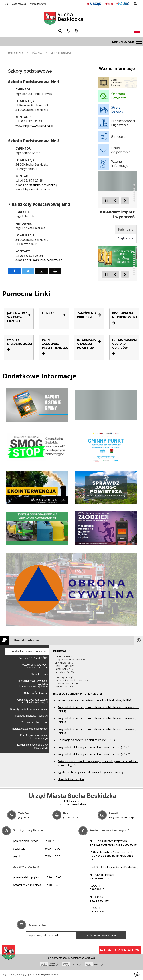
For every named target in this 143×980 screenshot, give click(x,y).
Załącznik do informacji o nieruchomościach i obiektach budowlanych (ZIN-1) (99, 709)
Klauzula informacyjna (71, 779)
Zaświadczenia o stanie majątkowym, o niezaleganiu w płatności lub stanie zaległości (98, 763)
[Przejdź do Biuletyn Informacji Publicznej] (109, 3)
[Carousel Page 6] (134, 195)
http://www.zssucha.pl (38, 126)
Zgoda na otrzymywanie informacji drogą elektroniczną (90, 772)
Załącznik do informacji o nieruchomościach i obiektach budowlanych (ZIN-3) (99, 731)
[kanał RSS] (135, 3)
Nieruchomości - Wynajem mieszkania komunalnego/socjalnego (33, 684)
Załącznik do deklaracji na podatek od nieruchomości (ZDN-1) (94, 747)
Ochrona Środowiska (36, 693)
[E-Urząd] (94, 3)
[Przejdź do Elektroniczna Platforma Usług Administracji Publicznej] (123, 3)
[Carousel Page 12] (134, 274)
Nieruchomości (39, 674)
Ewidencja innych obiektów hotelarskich (32, 746)
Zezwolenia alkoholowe (34, 722)
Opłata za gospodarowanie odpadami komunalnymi (32, 701)
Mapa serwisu (19, 4)
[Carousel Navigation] (120, 201)
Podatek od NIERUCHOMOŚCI (30, 652)
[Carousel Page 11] (134, 272)
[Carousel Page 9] (134, 201)
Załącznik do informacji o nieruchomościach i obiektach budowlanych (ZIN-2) (99, 720)
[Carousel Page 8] (134, 199)
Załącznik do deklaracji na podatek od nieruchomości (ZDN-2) (94, 754)
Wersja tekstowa (38, 4)
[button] (68, 31)
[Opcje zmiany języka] (137, 31)
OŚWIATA (37, 53)
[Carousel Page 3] (134, 189)
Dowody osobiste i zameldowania (29, 709)
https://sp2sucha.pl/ (37, 189)
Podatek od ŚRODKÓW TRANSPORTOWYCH (34, 666)
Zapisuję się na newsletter (101, 935)
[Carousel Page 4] (134, 191)
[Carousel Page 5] (134, 193)
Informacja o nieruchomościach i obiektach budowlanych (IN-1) (95, 700)
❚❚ (105, 201)
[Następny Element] (125, 201)
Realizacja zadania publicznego (30, 729)
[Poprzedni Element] (115, 201)
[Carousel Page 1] (134, 185)
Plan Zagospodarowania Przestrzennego (34, 737)
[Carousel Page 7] (134, 197)
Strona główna (16, 53)
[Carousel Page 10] (134, 270)
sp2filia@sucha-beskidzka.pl (44, 260)
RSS (6, 4)
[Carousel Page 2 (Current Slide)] (134, 187)
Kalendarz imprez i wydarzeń (117, 214)
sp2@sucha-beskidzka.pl (42, 185)
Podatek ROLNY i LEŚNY (33, 658)
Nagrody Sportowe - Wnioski (32, 716)
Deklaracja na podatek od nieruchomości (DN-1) (86, 740)
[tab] (126, 229)
